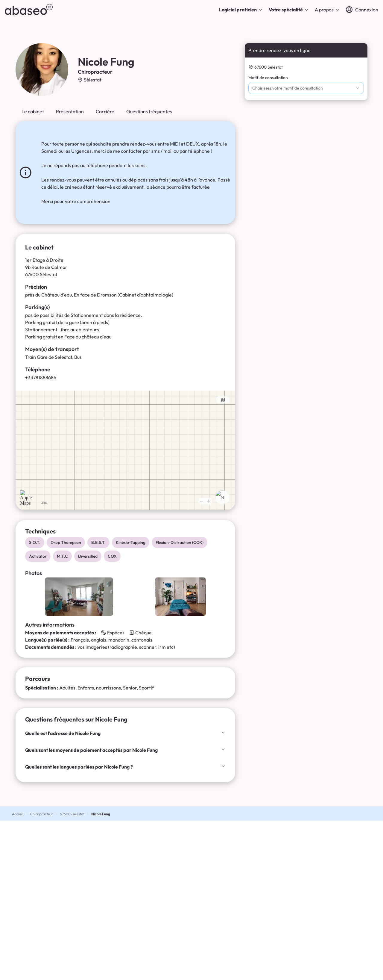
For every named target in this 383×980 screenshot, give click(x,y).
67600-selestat (72, 814)
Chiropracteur (42, 814)
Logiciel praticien (241, 10)
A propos (327, 10)
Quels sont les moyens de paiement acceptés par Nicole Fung (125, 750)
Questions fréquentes (149, 111)
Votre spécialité (289, 10)
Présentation (70, 111)
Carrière (105, 111)
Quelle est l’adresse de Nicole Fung (125, 733)
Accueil (18, 814)
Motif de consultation (268, 78)
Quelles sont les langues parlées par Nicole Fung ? (125, 767)
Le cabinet (33, 111)
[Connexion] (362, 10)
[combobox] (306, 88)
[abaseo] (29, 9)
